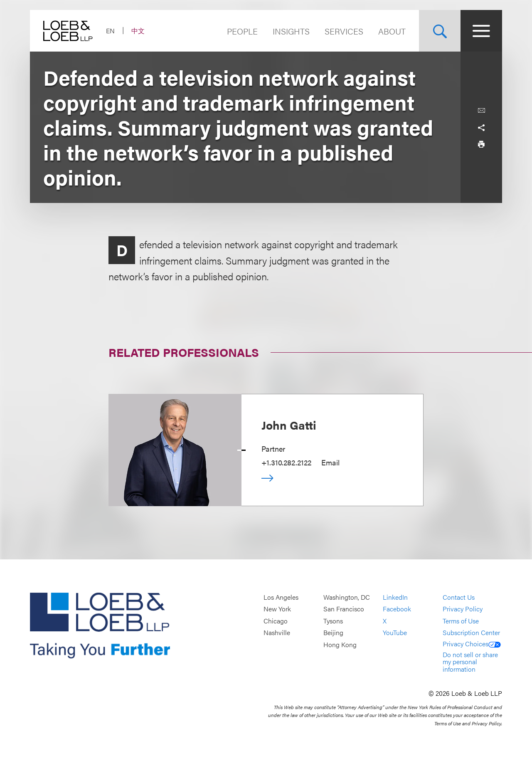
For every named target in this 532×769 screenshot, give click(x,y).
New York (277, 609)
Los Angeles (281, 597)
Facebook (397, 609)
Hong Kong (340, 644)
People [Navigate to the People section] (242, 31)
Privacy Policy (463, 609)
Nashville (277, 633)
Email (330, 462)
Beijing (333, 633)
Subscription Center (471, 633)
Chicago (276, 621)
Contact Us (459, 597)
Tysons (333, 621)
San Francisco (344, 609)
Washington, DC (347, 597)
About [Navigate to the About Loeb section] (392, 31)
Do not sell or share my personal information (470, 662)
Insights (291, 31)
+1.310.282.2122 (286, 462)
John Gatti (289, 425)
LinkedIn (395, 597)
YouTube (395, 633)
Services (344, 31)
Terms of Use (461, 621)
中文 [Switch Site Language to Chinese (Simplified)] (138, 31)
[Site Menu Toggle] (481, 31)
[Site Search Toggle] (440, 31)
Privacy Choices (472, 644)
